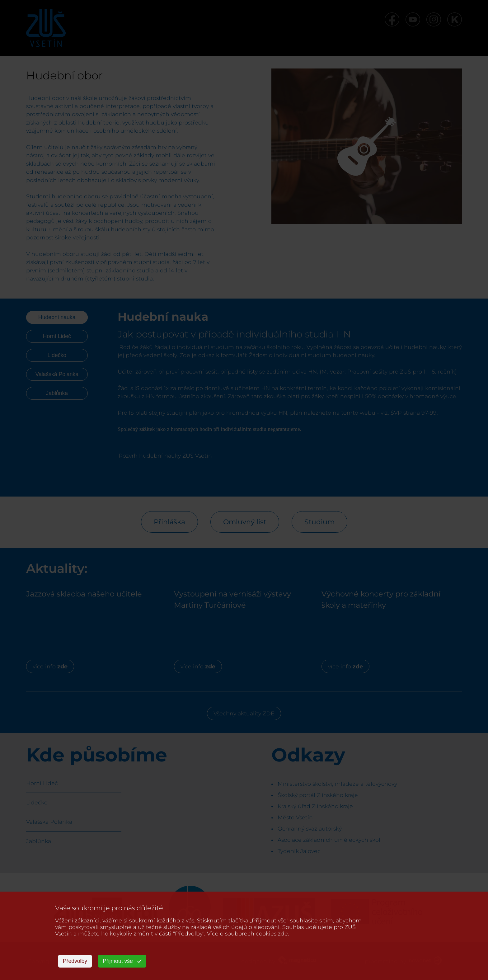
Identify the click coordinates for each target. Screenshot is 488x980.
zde (283, 933)
